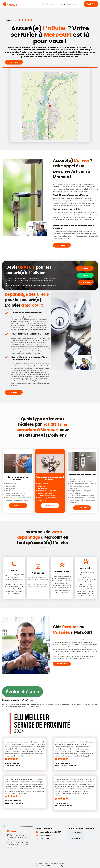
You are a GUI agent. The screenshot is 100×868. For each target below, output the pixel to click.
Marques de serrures (48, 4)
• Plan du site (39, 866)
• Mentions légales (59, 866)
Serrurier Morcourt (31, 4)
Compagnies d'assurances (69, 4)
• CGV (48, 866)
